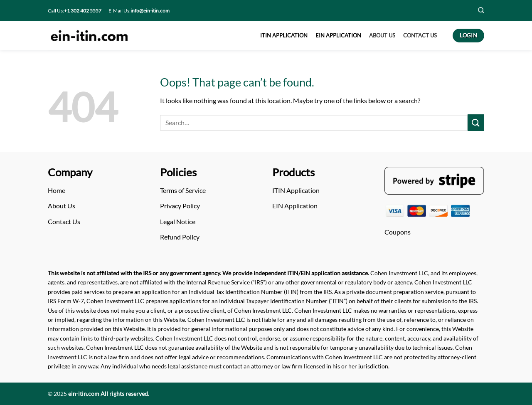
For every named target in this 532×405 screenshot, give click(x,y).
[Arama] (314, 123)
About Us (62, 206)
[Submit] (476, 122)
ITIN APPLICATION (284, 35)
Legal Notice (178, 221)
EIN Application (295, 206)
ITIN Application (296, 190)
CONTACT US (420, 35)
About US (382, 35)
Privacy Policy (180, 206)
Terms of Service (183, 190)
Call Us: (75, 11)
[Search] (481, 10)
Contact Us (64, 221)
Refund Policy (180, 237)
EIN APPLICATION (338, 35)
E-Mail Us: (139, 11)
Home (57, 190)
